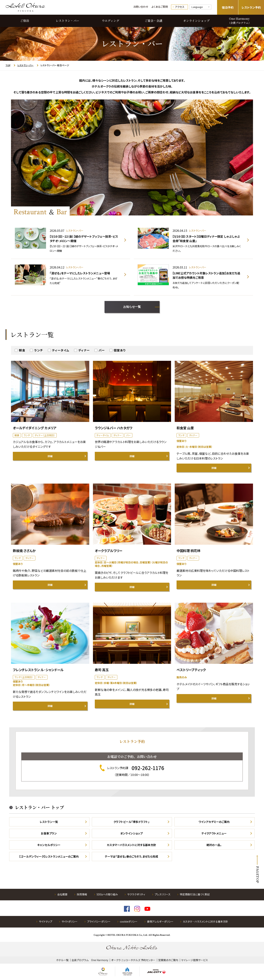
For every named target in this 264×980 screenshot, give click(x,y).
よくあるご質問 (160, 7)
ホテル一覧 (62, 960)
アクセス (180, 7)
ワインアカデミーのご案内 (214, 822)
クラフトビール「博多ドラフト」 (131, 822)
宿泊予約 (228, 7)
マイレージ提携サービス (195, 960)
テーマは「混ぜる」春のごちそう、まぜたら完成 (131, 856)
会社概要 (62, 894)
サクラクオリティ (136, 894)
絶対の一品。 (214, 845)
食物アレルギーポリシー (160, 921)
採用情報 (82, 894)
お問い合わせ (141, 7)
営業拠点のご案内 (168, 960)
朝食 (22, 350)
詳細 (50, 456)
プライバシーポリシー (99, 921)
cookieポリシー (129, 921)
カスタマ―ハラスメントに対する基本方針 (205, 921)
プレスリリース (163, 894)
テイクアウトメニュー (214, 833)
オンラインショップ (196, 21)
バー (102, 350)
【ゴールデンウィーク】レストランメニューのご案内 (49, 856)
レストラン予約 (251, 7)
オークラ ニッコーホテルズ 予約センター (133, 960)
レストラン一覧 (49, 822)
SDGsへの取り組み (107, 894)
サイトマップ (46, 921)
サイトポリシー (70, 921)
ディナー (84, 350)
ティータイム (61, 350)
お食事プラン (49, 833)
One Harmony (239, 21)
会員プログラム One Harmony (90, 960)
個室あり (120, 350)
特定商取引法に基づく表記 (195, 894)
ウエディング (110, 21)
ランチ (39, 350)
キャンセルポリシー (49, 845)
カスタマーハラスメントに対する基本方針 (131, 845)
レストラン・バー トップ (39, 807)
